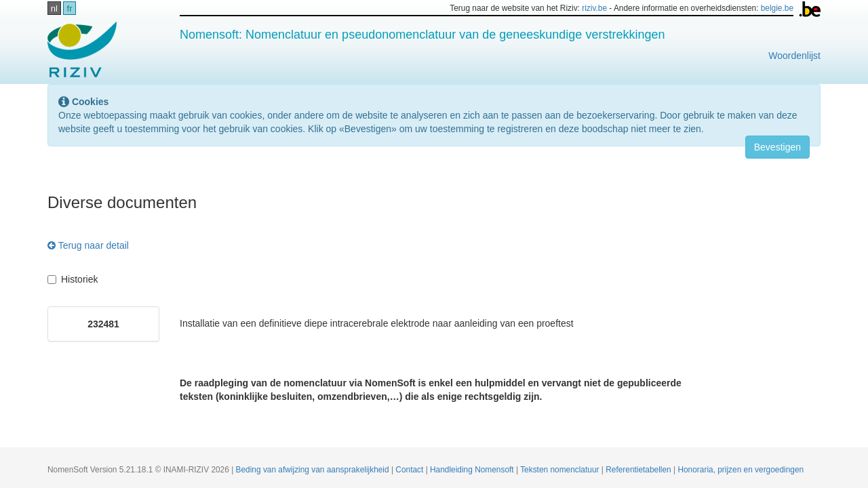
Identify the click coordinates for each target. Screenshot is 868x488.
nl (54, 8)
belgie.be (777, 8)
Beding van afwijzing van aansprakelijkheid (314, 470)
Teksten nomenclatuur (561, 470)
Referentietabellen (639, 470)
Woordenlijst (794, 56)
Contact (410, 470)
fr (70, 8)
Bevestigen (777, 147)
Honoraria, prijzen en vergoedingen (741, 470)
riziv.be (594, 8)
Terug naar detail (88, 245)
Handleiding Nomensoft (473, 470)
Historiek (73, 279)
